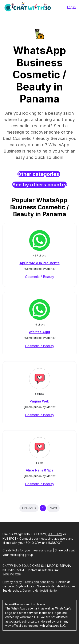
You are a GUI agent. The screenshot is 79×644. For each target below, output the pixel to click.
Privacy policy (12, 582)
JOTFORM (55, 534)
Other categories (39, 174)
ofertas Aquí (39, 332)
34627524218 (12, 574)
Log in (71, 7)
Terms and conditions (39, 582)
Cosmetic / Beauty (40, 277)
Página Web (39, 401)
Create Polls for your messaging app (27, 550)
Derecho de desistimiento (40, 591)
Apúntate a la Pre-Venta (40, 263)
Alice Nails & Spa (40, 470)
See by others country (39, 185)
